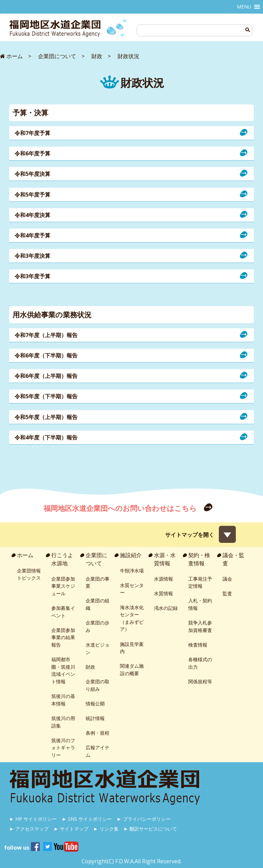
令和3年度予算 (32, 276)
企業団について (97, 559)
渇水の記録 (166, 608)
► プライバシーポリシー (143, 819)
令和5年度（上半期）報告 (46, 417)
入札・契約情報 (200, 604)
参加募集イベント (63, 612)
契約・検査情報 (199, 559)
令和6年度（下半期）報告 (46, 355)
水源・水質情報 (165, 559)
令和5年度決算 (32, 174)
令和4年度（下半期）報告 (46, 437)
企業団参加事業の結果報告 (63, 637)
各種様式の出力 (200, 663)
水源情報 (163, 579)
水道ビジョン (98, 648)
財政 (90, 667)
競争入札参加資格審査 (200, 626)
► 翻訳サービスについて (150, 829)
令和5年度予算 (32, 195)
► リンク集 (106, 829)
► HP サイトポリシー (33, 819)
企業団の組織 (98, 604)
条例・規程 (98, 733)
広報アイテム (98, 751)
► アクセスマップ (29, 829)
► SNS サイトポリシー (87, 819)
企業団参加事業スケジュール (63, 586)
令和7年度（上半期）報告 (46, 335)
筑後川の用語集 (63, 722)
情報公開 (95, 704)
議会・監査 (233, 559)
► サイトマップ (71, 829)
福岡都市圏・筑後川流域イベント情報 (63, 670)
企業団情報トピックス (29, 574)
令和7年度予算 (32, 133)
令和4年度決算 (32, 215)
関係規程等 (200, 681)
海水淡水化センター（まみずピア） (132, 618)
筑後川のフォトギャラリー (63, 748)
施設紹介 (131, 555)
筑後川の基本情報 (63, 700)
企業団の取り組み (98, 685)
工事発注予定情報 (200, 582)
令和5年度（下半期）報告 (46, 396)
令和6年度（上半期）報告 (46, 376)
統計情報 (95, 718)
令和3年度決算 (32, 256)
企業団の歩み (98, 626)
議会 (227, 579)
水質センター (132, 589)
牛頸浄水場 (132, 571)
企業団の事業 (98, 582)
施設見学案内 (132, 648)
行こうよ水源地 (62, 559)
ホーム (25, 555)
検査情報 (198, 645)
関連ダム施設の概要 (132, 670)
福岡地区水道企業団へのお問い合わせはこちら (121, 508)
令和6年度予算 (32, 153)
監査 (227, 593)
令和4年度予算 (32, 235)
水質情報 (163, 593)
